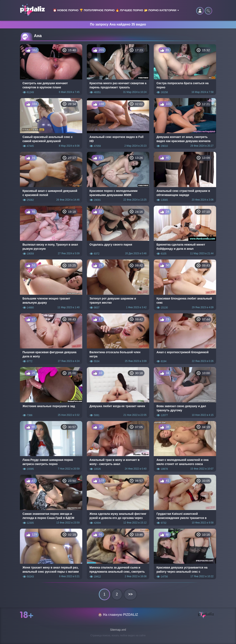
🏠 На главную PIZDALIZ (118, 615)
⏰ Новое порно (66, 10)
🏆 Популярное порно (97, 10)
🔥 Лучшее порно (129, 10)
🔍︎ (208, 11)
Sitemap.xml (118, 630)
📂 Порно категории (162, 10)
